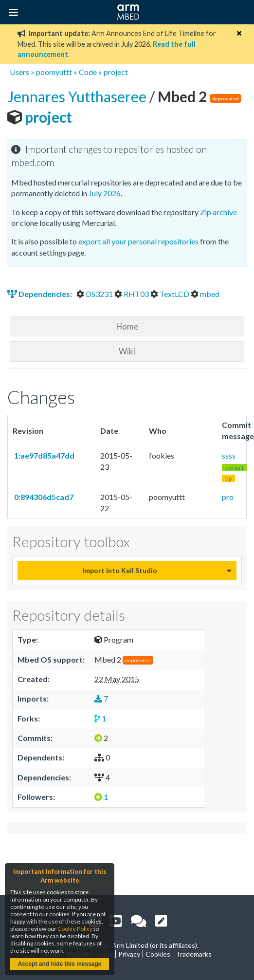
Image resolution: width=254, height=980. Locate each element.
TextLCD (171, 294)
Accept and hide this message (59, 964)
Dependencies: (40, 294)
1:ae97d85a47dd (44, 455)
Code (88, 72)
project (116, 72)
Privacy (129, 954)
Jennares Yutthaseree (78, 96)
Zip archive (218, 212)
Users (19, 72)
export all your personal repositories (138, 241)
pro (228, 497)
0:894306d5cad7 (43, 497)
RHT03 (132, 294)
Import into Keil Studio (120, 570)
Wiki (127, 351)
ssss (235, 466)
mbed (205, 294)
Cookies (158, 954)
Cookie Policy (75, 929)
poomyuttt (54, 72)
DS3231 (95, 294)
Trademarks (194, 954)
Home (127, 326)
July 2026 (105, 193)
